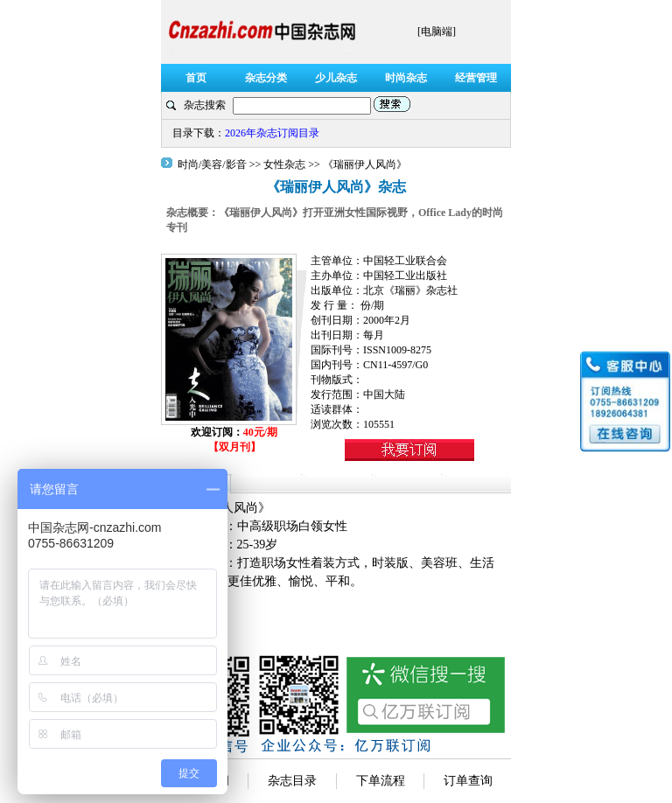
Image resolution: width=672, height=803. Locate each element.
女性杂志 (284, 164)
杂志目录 (292, 781)
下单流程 (381, 781)
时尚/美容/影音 (213, 164)
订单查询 (468, 781)
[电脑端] (437, 31)
